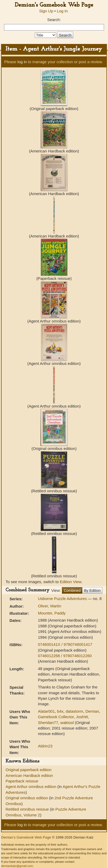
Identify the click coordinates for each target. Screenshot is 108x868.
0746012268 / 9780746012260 (65, 656)
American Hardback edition (29, 775)
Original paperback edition (28, 770)
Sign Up (46, 11)
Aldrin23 (45, 746)
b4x (60, 711)
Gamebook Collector (56, 717)
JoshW (82, 717)
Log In (62, 11)
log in (22, 62)
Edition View (70, 582)
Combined (72, 591)
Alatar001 (46, 711)
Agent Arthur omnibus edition (31, 787)
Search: (54, 20)
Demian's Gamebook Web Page (54, 5)
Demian (92, 711)
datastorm (74, 711)
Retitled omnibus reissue (28, 809)
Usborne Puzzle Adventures (63, 599)
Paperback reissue (22, 781)
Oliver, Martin (50, 606)
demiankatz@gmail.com (17, 866)
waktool (67, 723)
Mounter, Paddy (52, 613)
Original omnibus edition (27, 798)
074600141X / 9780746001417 (65, 644)
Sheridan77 (48, 723)
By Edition (92, 591)
